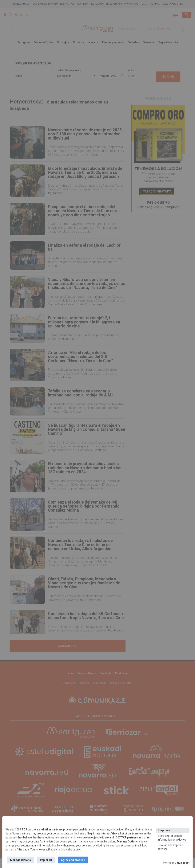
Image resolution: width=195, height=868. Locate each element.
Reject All (46, 860)
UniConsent (182, 863)
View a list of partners (125, 834)
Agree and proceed (73, 860)
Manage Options (127, 842)
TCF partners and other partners (42, 829)
